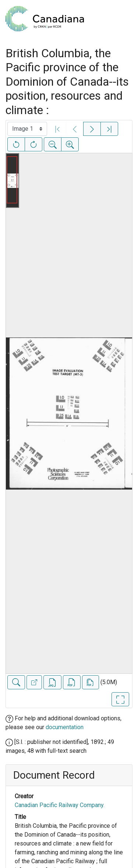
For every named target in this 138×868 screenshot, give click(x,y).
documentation (65, 727)
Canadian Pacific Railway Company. (60, 805)
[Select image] (27, 129)
